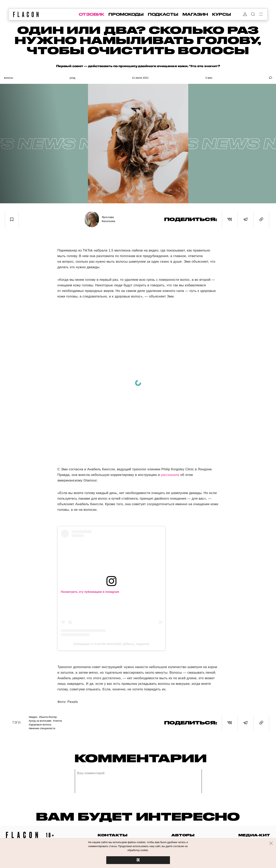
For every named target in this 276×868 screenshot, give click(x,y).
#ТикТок (57, 721)
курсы (222, 14)
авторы (183, 835)
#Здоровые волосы (40, 725)
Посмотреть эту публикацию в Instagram (90, 592)
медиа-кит (254, 835)
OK (138, 860)
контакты (113, 835)
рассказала (170, 475)
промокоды (126, 14)
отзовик (92, 14)
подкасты (163, 14)
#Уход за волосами (40, 721)
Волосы (9, 78)
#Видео (33, 717)
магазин (195, 14)
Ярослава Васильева (109, 219)
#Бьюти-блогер (48, 717)
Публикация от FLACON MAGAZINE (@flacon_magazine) (111, 644)
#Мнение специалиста (42, 728)
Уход (72, 78)
